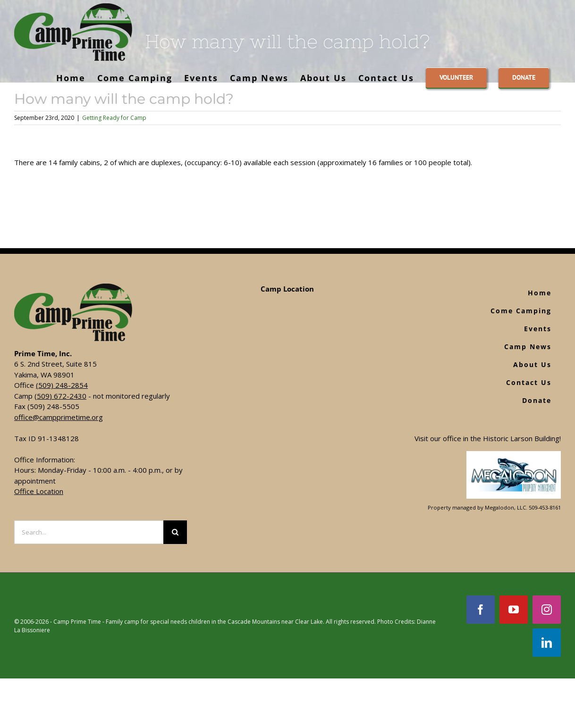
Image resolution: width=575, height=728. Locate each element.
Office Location (39, 491)
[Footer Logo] (514, 456)
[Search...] (89, 532)
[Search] (175, 532)
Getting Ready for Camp (114, 118)
